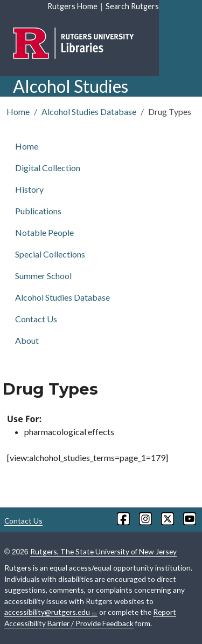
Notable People (44, 232)
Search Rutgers (132, 6)
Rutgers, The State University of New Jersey (103, 551)
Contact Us (36, 319)
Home (18, 111)
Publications (38, 211)
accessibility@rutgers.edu (51, 612)
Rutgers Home (72, 6)
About (27, 340)
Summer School (43, 276)
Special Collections (50, 254)
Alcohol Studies (71, 86)
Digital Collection (48, 168)
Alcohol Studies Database (89, 111)
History (29, 189)
